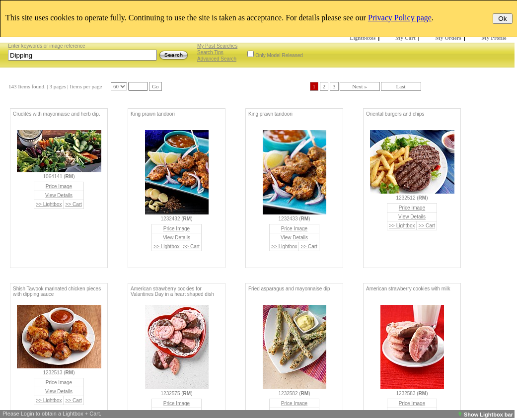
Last (401, 86)
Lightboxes (363, 38)
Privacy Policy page (400, 18)
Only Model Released (279, 55)
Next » (360, 86)
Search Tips (210, 52)
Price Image (59, 186)
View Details (59, 195)
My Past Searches (217, 46)
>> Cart (73, 204)
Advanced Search (217, 59)
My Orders (448, 38)
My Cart (406, 38)
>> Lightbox (49, 204)
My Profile (494, 38)
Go (155, 86)
